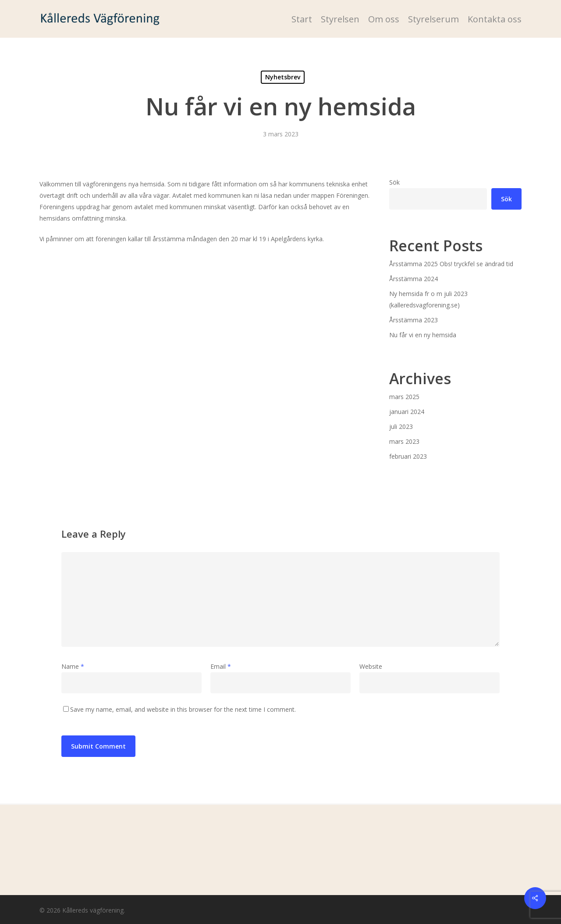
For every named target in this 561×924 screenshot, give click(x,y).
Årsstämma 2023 (414, 320)
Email (221, 666)
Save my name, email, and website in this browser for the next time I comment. (183, 709)
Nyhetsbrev (283, 77)
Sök (394, 182)
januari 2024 (407, 412)
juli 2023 (401, 426)
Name (73, 666)
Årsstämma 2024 (414, 279)
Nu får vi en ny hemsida (423, 335)
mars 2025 (404, 397)
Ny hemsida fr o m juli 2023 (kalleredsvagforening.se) (428, 299)
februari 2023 (408, 456)
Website (371, 666)
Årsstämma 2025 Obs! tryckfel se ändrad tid (451, 264)
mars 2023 (404, 441)
